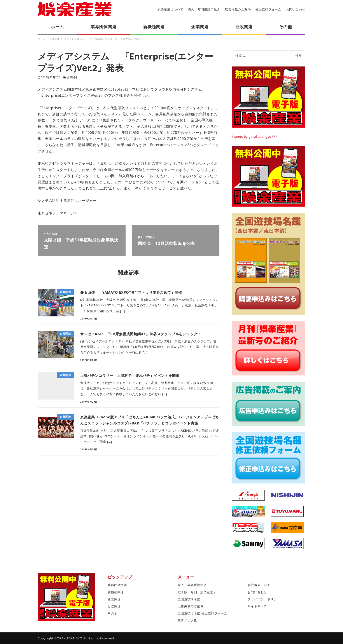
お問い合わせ (296, 9)
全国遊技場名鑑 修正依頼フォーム (202, 613)
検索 (298, 55)
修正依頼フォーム (268, 9)
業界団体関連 (117, 585)
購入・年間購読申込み (204, 9)
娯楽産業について (170, 9)
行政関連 (114, 606)
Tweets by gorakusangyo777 (255, 137)
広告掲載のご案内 (238, 9)
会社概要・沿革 (259, 585)
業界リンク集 (187, 620)
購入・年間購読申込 (192, 585)
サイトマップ (257, 606)
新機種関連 (116, 592)
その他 (112, 613)
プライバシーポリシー (264, 599)
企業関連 (72, 77)
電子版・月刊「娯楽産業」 (197, 592)
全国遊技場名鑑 (189, 599)
